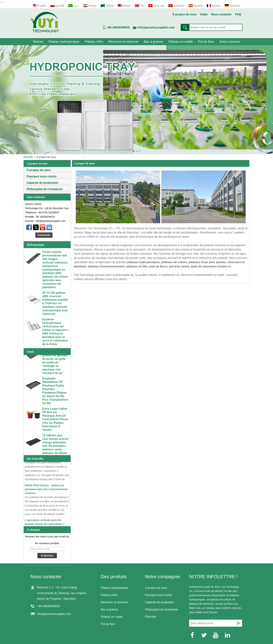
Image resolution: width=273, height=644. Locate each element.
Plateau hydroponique (64, 42)
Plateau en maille (181, 42)
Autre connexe (230, 42)
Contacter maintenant (44, 236)
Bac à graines (153, 42)
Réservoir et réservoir (123, 42)
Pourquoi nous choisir (42, 176)
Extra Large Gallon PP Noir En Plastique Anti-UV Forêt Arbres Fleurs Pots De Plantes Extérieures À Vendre (55, 420)
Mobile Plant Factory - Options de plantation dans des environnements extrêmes (46, 490)
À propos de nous (185, 14)
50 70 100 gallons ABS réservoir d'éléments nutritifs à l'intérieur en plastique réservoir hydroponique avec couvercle (55, 304)
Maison (38, 42)
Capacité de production (42, 183)
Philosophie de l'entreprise (45, 189)
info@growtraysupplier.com (156, 27)
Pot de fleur (206, 42)
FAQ (238, 14)
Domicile (28, 157)
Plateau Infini (94, 42)
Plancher (151, 617)
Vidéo (204, 14)
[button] (134, 151)
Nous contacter (221, 14)
